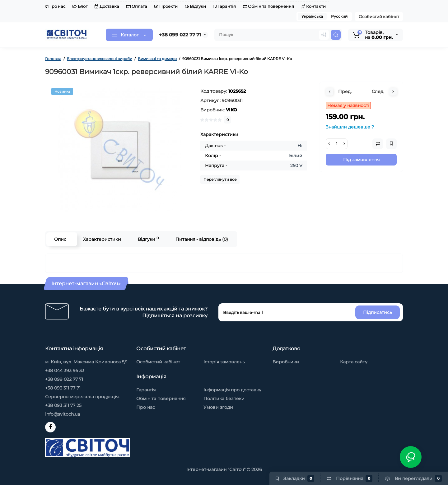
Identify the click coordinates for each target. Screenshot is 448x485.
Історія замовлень (224, 362)
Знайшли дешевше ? (350, 127)
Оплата (137, 6)
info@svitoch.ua (63, 414)
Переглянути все (220, 179)
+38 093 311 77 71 (63, 388)
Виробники (286, 362)
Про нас (55, 6)
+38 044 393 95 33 (65, 371)
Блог (80, 6)
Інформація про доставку (232, 390)
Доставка (107, 6)
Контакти (313, 6)
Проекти (166, 6)
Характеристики (102, 239)
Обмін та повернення (268, 6)
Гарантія (224, 6)
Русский (339, 16)
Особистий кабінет (379, 16)
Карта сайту (354, 362)
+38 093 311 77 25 (63, 405)
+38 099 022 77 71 (180, 35)
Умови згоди (218, 407)
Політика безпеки (224, 399)
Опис (60, 239)
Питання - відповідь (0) (202, 239)
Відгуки (195, 6)
